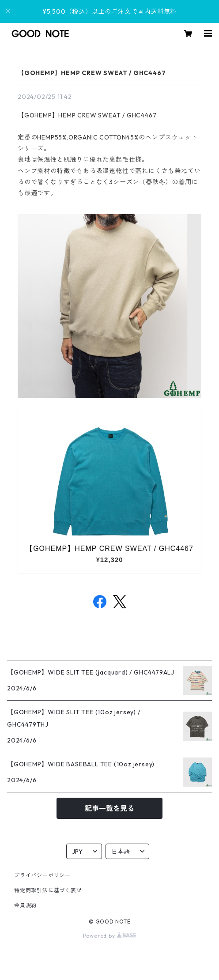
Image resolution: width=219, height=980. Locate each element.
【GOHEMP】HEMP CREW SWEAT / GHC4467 (92, 73)
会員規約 (25, 905)
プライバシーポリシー (42, 875)
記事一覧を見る (109, 808)
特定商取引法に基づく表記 (48, 890)
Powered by (110, 936)
